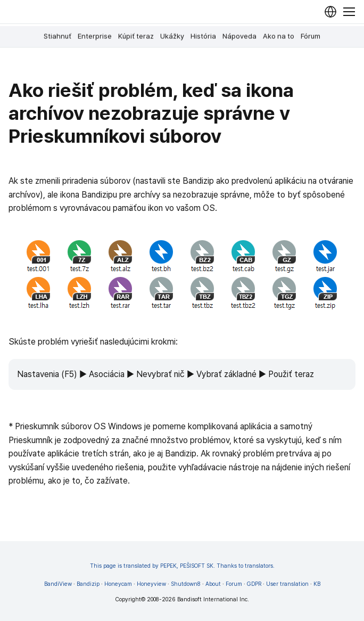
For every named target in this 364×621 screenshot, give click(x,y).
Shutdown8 (186, 584)
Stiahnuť (57, 36)
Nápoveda (239, 36)
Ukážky (172, 36)
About (213, 584)
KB (317, 584)
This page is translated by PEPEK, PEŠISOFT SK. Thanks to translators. (182, 566)
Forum (234, 584)
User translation (287, 584)
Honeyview (151, 584)
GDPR (254, 584)
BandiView (58, 584)
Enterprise (95, 36)
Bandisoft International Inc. (213, 599)
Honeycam (118, 584)
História (203, 36)
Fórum (311, 36)
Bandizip (88, 584)
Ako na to (279, 36)
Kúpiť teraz (136, 36)
